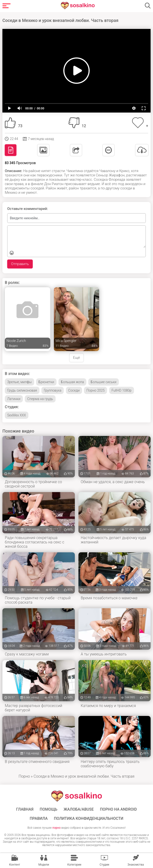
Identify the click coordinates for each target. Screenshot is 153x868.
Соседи (74, 390)
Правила (39, 819)
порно (57, 828)
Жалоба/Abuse (79, 809)
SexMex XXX (17, 415)
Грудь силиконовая (22, 390)
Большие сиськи (103, 382)
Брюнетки (46, 382)
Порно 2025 (96, 390)
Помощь (48, 809)
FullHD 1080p (122, 390)
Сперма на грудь (40, 399)
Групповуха (53, 390)
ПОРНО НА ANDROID (119, 809)
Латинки (14, 399)
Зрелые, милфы (19, 382)
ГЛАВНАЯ (25, 809)
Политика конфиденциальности (89, 819)
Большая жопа (72, 382)
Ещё (76, 358)
